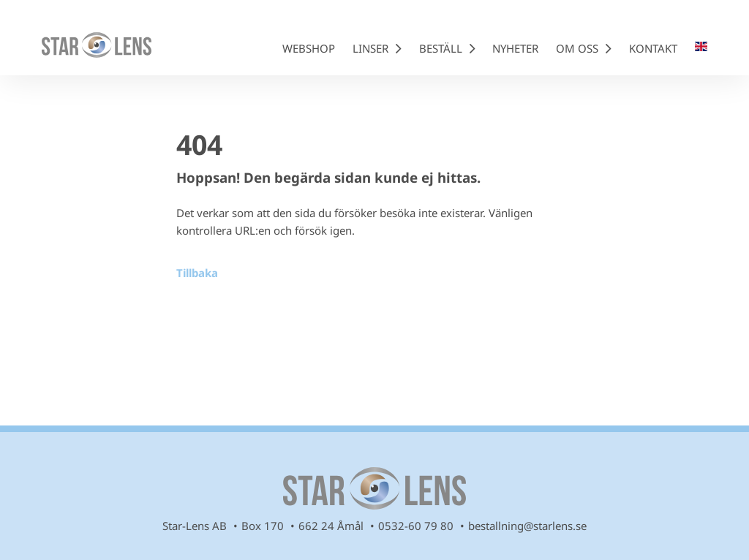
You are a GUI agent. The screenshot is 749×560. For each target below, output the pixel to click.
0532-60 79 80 (416, 526)
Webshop (309, 48)
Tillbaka (197, 273)
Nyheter (515, 48)
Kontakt (653, 48)
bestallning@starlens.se (527, 526)
